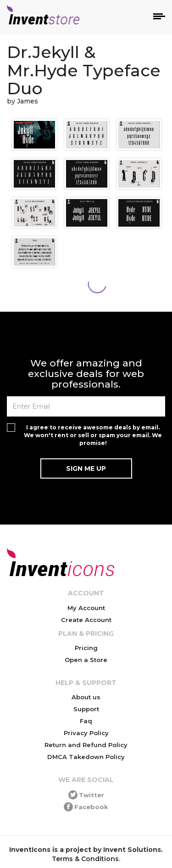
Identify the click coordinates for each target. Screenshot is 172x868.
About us (86, 697)
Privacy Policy (86, 733)
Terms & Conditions (85, 859)
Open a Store (86, 660)
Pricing (86, 648)
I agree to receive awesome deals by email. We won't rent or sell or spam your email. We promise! (93, 435)
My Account (86, 608)
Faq (86, 721)
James (28, 101)
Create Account (86, 620)
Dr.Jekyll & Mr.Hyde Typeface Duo (84, 70)
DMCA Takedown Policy (86, 757)
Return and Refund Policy (86, 745)
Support (86, 709)
